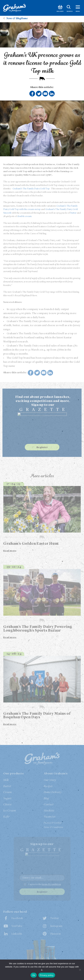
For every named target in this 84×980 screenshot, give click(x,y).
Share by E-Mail (45, 94)
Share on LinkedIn (52, 94)
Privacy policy (47, 975)
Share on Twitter (39, 94)
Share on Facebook (32, 94)
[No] (80, 970)
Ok (34, 975)
